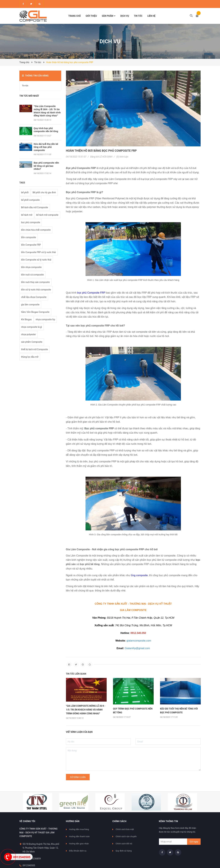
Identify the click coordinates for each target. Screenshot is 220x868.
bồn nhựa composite (31, 267)
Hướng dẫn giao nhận (79, 844)
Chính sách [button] (119, 821)
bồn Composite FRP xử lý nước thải (38, 252)
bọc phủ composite (31, 222)
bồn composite (29, 237)
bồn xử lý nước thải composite (36, 290)
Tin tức (25, 86)
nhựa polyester (28, 334)
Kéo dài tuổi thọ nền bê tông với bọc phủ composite (46, 147)
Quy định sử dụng (124, 851)
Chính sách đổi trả (124, 844)
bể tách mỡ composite (47, 215)
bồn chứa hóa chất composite (36, 230)
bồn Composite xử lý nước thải (36, 260)
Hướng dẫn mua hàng (79, 829)
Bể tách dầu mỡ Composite (35, 207)
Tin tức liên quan (76, 674)
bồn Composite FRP (31, 245)
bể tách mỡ (27, 215)
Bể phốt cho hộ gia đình (44, 192)
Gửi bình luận (78, 777)
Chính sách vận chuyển (126, 836)
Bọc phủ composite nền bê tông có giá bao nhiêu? (46, 166)
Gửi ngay (194, 842)
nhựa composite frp (45, 319)
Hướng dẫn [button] (73, 821)
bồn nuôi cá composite (32, 275)
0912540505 (29, 865)
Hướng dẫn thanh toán (79, 836)
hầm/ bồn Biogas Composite (35, 312)
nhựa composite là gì (32, 327)
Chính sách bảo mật (125, 829)
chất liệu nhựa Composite (34, 297)
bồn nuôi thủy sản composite (35, 282)
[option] (86, 699)
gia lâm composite (30, 305)
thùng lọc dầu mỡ (30, 357)
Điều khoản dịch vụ (78, 851)
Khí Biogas (26, 319)
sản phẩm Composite (32, 342)
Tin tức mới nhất (29, 96)
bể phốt (25, 192)
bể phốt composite (30, 200)
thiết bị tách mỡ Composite (34, 349)
